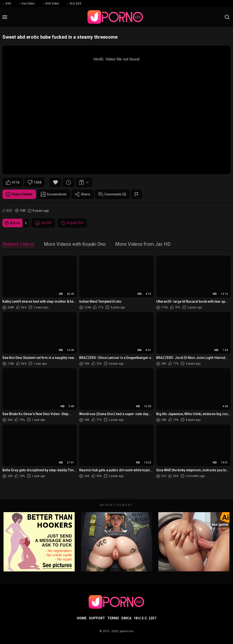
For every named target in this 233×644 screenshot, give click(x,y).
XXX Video (51, 4)
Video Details (19, 194)
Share (82, 194)
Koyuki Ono (72, 223)
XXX (7, 4)
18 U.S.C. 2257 (145, 618)
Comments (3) (112, 194)
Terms (113, 618)
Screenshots (54, 194)
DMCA (126, 618)
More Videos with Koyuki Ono (75, 244)
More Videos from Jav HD (143, 244)
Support (97, 618)
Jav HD (43, 223)
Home (82, 618)
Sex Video (27, 4)
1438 (34, 182)
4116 (13, 182)
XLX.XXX (74, 4)
